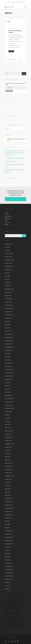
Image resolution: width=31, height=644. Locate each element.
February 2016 (9, 431)
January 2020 (8, 302)
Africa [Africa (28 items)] (12, 600)
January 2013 (8, 534)
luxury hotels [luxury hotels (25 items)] (15, 615)
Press (6, 220)
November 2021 (9, 260)
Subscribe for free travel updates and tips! (16, 84)
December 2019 (9, 305)
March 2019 (8, 331)
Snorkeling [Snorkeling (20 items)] (11, 623)
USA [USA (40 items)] (25, 625)
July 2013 (7, 521)
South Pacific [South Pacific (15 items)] (8, 625)
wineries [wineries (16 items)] (20, 628)
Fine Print (7, 222)
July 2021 (7, 273)
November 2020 (9, 289)
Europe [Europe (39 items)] (7, 608)
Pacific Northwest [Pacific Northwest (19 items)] (13, 620)
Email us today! (16, 199)
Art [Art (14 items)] (15, 600)
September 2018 (9, 347)
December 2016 (9, 399)
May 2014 (7, 489)
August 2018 (8, 350)
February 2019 (9, 334)
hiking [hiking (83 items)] (18, 610)
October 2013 (9, 512)
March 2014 (8, 495)
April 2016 (8, 424)
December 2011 (9, 566)
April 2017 (8, 389)
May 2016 (7, 421)
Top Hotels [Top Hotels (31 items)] (16, 625)
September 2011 (9, 576)
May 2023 (7, 247)
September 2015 (9, 444)
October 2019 (9, 312)
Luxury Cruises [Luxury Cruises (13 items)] (8, 615)
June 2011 (8, 586)
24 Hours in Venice (10, 161)
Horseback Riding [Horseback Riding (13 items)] (9, 613)
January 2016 (8, 434)
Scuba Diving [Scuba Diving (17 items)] (23, 620)
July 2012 (7, 550)
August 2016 (8, 412)
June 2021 (8, 276)
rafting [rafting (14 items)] (18, 620)
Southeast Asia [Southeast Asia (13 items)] (17, 623)
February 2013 (9, 531)
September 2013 (9, 515)
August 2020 (8, 292)
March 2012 (8, 560)
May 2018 (7, 357)
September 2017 (9, 376)
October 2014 (9, 473)
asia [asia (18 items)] (17, 600)
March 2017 (8, 392)
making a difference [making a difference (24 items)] (9, 618)
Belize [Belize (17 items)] (20, 600)
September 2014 (9, 476)
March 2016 (8, 428)
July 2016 (7, 415)
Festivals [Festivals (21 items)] (11, 608)
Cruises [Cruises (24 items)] (7, 605)
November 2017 (9, 373)
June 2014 (8, 486)
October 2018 (9, 344)
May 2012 (7, 557)
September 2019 (9, 315)
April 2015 (8, 457)
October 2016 (9, 405)
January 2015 (8, 466)
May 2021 (7, 279)
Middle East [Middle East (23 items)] (20, 618)
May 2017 (7, 386)
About (7, 212)
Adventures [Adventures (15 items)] (8, 600)
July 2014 (7, 483)
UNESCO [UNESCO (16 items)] (21, 625)
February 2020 (9, 299)
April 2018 (8, 360)
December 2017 (9, 370)
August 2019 (8, 318)
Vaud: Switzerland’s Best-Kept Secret (15, 158)
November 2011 (9, 570)
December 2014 (9, 470)
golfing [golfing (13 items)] (14, 610)
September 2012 (9, 544)
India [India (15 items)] (14, 613)
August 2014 (8, 479)
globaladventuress (11, 60)
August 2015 (8, 447)
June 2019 (8, 325)
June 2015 (8, 454)
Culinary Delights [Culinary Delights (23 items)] (12, 605)
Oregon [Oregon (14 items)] (7, 620)
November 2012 (9, 537)
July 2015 (7, 450)
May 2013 (7, 528)
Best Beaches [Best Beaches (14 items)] (8, 603)
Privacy (7, 224)
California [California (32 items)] (13, 603)
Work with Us (9, 216)
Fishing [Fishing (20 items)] (15, 608)
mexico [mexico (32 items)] (16, 618)
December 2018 (9, 337)
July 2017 (7, 383)
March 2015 (8, 460)
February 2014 (9, 499)
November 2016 (9, 402)
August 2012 (8, 547)
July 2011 (7, 582)
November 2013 (9, 508)
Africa (9, 21)
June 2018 (8, 354)
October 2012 (9, 541)
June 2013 (8, 524)
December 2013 (9, 505)
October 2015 (9, 441)
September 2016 (9, 408)
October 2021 (9, 263)
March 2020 (8, 295)
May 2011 (7, 589)
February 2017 (9, 395)
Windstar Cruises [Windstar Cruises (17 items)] (14, 628)
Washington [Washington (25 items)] (8, 628)
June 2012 (8, 553)
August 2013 (8, 518)
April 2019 (8, 328)
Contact (7, 214)
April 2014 (8, 492)
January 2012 (8, 563)
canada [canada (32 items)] (18, 603)
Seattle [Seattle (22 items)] (7, 623)
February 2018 (9, 363)
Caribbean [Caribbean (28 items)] (22, 603)
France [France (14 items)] (19, 608)
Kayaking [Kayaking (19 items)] (20, 613)
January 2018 (8, 366)
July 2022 (7, 250)
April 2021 (8, 283)
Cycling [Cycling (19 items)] (18, 605)
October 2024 (9, 244)
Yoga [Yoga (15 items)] (23, 628)
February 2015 (9, 463)
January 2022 (8, 257)
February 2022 (9, 254)
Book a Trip (8, 218)
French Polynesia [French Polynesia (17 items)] (9, 610)
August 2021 (8, 270)
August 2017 (8, 379)
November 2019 (9, 308)
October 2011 (9, 573)
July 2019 (7, 321)
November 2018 (9, 341)
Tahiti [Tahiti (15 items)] (12, 625)
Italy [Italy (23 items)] (17, 613)
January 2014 (8, 502)
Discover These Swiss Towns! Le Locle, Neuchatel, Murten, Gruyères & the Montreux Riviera (15, 153)
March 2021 (8, 286)
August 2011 (8, 579)
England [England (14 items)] (22, 605)
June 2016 (8, 418)
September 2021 (9, 266)
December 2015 (9, 437)
